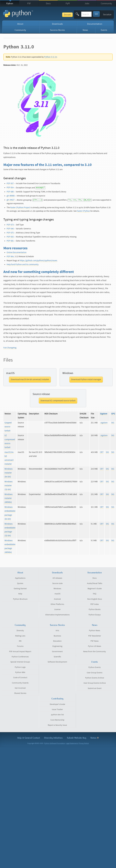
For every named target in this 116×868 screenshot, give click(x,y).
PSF (29, 3)
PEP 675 (10, 233)
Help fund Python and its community (22, 264)
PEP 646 (10, 229)
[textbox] (79, 14)
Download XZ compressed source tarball (58, 401)
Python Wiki (20, 672)
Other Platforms (57, 604)
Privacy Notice (84, 743)
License (57, 609)
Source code (57, 583)
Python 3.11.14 (51, 57)
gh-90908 (11, 196)
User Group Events (95, 673)
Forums (20, 646)
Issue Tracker (57, 709)
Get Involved (20, 688)
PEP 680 (10, 192)
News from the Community (95, 652)
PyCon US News (95, 646)
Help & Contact (29, 738)
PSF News (95, 641)
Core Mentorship (57, 720)
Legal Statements (72, 743)
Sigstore (104, 414)
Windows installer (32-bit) (9, 486)
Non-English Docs (95, 599)
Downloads (57, 24)
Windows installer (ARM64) (9, 498)
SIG (113, 423)
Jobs (87, 3)
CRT (102, 452)
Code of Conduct (20, 678)
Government (57, 652)
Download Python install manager (86, 380)
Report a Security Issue (57, 725)
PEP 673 (10, 225)
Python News (95, 631)
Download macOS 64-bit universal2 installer (30, 380)
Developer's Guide (57, 704)
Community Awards (20, 683)
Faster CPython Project (20, 208)
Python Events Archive (95, 678)
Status (95, 738)
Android (57, 599)
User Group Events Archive (95, 683)
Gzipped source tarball (8, 427)
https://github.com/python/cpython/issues (38, 261)
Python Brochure (20, 599)
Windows (57, 589)
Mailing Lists (20, 636)
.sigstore (104, 423)
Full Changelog (10, 348)
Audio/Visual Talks (95, 583)
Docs (48, 3)
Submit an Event (95, 688)
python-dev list (57, 715)
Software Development (57, 662)
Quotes (20, 583)
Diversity (20, 631)
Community (106, 3)
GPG (113, 414)
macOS (57, 594)
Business (57, 636)
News (85, 30)
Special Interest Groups (20, 662)
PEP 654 (10, 188)
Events (104, 30)
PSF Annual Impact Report (20, 652)
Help (20, 594)
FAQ (95, 594)
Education (57, 641)
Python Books (95, 609)
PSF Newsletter (95, 636)
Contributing (57, 699)
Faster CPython (83, 211)
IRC (20, 641)
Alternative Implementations (57, 615)
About (20, 24)
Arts (57, 631)
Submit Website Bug (77, 738)
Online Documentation (17, 252)
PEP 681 (10, 241)
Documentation (95, 24)
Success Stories (57, 30)
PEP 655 (10, 237)
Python (10, 3)
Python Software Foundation (55, 743)
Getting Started (20, 589)
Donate (53, 15)
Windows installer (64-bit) (9, 473)
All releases (57, 578)
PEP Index (95, 604)
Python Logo (20, 667)
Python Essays (95, 615)
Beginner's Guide (95, 589)
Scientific (57, 657)
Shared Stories (20, 693)
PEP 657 (10, 183)
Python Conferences (20, 657)
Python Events (95, 667)
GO (96, 14)
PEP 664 (10, 257)
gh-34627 (11, 200)
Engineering (57, 646)
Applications (20, 578)
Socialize (107, 15)
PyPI (68, 3)
